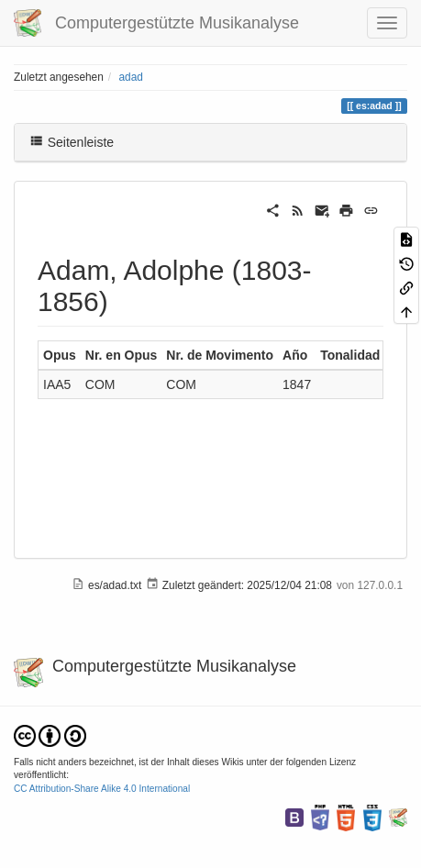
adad (130, 77)
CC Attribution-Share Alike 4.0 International (102, 789)
